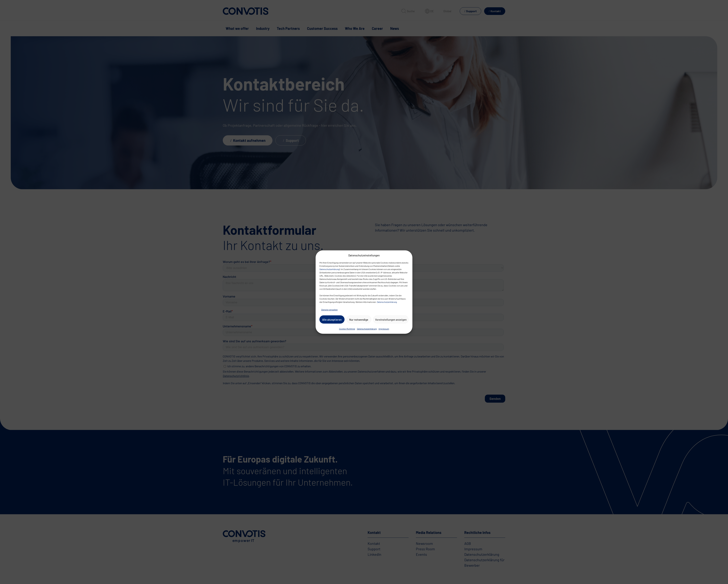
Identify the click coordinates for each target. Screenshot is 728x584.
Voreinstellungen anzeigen (391, 319)
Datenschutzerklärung (329, 269)
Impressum (384, 329)
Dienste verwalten (329, 310)
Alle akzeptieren (332, 319)
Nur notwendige (359, 319)
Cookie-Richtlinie (347, 329)
